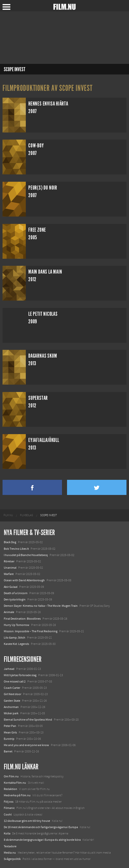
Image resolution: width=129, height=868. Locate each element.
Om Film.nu (11, 776)
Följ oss (9, 802)
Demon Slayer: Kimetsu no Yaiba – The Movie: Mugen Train (41, 606)
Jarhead (9, 669)
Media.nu (10, 853)
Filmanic (9, 808)
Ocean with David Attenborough (24, 580)
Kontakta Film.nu (15, 783)
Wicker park (11, 713)
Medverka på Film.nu (17, 795)
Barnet (8, 751)
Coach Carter (12, 688)
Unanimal (10, 568)
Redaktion (10, 789)
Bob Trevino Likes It (16, 549)
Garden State (12, 701)
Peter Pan (10, 726)
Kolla (7, 833)
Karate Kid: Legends (16, 644)
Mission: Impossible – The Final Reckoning (31, 631)
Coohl (8, 814)
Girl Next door (13, 694)
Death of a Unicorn (16, 593)
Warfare (9, 574)
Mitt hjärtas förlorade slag (20, 675)
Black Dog (10, 542)
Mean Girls (10, 732)
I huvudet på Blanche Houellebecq (26, 555)
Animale (9, 612)
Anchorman (11, 707)
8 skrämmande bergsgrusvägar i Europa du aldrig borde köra (42, 840)
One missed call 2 (15, 681)
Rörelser (9, 561)
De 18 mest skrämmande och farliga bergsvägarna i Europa (41, 827)
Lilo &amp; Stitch (15, 638)
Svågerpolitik (12, 859)
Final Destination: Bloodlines (22, 619)
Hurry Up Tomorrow (17, 625)
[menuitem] (8, 515)
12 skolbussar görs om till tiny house (27, 821)
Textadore (10, 846)
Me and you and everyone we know (26, 745)
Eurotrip (9, 739)
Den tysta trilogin (15, 599)
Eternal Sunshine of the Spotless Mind (28, 720)
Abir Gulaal (11, 587)
